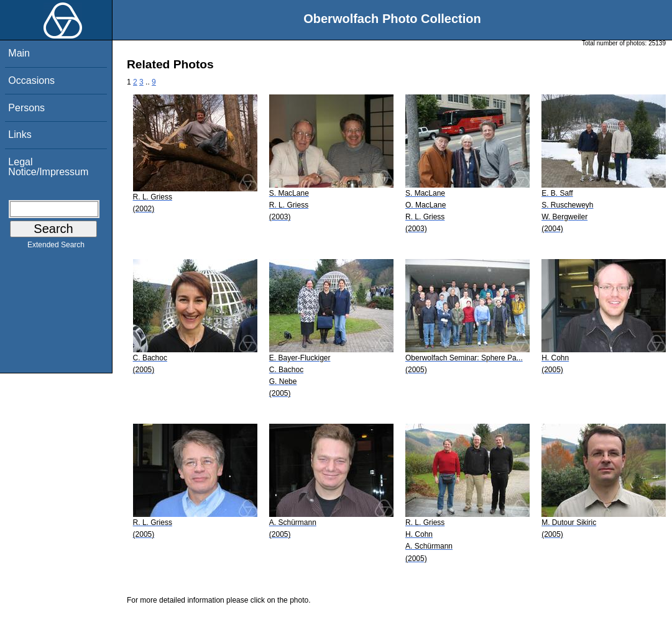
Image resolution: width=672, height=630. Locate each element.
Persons (26, 108)
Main (19, 53)
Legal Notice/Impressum (48, 167)
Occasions (31, 80)
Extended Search (56, 247)
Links (20, 135)
